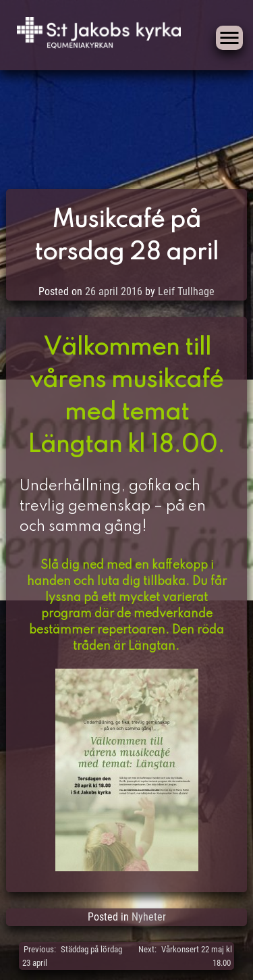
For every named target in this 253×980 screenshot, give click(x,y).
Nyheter (149, 917)
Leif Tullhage (186, 291)
